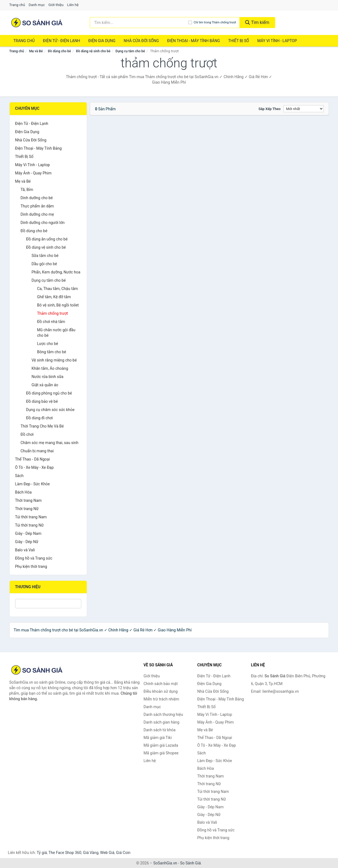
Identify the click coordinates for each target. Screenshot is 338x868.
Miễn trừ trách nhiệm (161, 699)
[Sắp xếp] (304, 109)
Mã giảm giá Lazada (161, 745)
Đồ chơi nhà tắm (51, 322)
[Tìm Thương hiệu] (48, 604)
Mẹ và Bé (36, 51)
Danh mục (37, 5)
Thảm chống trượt (53, 313)
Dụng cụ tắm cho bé (130, 51)
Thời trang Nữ (27, 509)
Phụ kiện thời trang (31, 566)
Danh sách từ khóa (159, 730)
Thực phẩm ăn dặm (37, 206)
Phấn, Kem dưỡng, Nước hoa (56, 272)
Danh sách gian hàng (161, 722)
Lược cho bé (48, 344)
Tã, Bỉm (27, 190)
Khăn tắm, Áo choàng (50, 368)
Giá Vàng (91, 853)
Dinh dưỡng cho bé (37, 198)
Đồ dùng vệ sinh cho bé (93, 51)
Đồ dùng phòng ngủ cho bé (49, 393)
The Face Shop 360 (65, 853)
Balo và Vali (25, 550)
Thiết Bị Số (239, 41)
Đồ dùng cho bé (60, 51)
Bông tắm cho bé (52, 352)
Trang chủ (17, 5)
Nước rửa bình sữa (48, 377)
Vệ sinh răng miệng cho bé (54, 360)
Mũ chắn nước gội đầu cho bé (56, 333)
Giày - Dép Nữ (27, 542)
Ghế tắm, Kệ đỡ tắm (54, 297)
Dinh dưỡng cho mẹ (37, 214)
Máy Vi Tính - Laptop (277, 41)
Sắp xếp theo (269, 109)
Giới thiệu (56, 5)
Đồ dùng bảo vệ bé (42, 401)
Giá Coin (123, 853)
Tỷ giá (42, 853)
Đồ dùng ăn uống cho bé (47, 239)
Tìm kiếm (257, 22)
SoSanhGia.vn (165, 863)
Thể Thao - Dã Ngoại (33, 459)
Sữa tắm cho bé (45, 256)
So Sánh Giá (190, 863)
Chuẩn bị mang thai (37, 451)
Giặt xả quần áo (45, 385)
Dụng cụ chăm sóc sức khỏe (50, 410)
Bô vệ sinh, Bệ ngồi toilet (58, 305)
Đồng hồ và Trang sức (34, 558)
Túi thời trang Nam (31, 517)
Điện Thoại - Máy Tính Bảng (194, 41)
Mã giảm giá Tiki (158, 738)
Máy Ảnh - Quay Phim (33, 173)
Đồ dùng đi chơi (40, 418)
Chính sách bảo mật (161, 684)
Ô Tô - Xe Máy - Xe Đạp (34, 467)
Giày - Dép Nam (28, 533)
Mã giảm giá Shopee (161, 753)
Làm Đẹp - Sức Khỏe (33, 484)
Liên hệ (73, 5)
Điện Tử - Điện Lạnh (62, 41)
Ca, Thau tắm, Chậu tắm (58, 289)
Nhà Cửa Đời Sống (141, 41)
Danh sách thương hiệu (163, 714)
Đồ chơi (27, 434)
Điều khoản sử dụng (161, 691)
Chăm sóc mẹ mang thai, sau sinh (50, 443)
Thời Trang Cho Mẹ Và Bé (42, 426)
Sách (19, 476)
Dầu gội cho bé (44, 264)
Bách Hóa (23, 492)
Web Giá (107, 853)
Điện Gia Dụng (102, 41)
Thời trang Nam (29, 500)
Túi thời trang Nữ (29, 525)
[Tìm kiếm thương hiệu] (139, 23)
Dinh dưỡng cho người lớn (43, 223)
